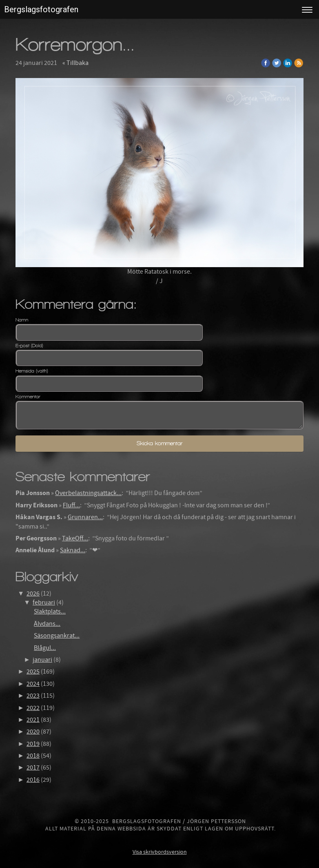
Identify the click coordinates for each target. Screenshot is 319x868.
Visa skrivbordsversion (160, 852)
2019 (33, 744)
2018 (33, 756)
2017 (33, 768)
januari (42, 660)
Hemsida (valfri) (32, 371)
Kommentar (28, 397)
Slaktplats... (50, 611)
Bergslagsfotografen (41, 9)
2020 (33, 732)
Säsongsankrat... (57, 636)
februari (44, 602)
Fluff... (71, 505)
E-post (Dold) (29, 346)
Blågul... (45, 648)
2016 (33, 780)
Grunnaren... (85, 517)
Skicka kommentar (159, 443)
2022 (33, 708)
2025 (33, 672)
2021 (33, 720)
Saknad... (73, 550)
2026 (33, 594)
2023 (33, 696)
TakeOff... (75, 538)
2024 (33, 684)
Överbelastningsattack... (88, 493)
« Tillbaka (75, 63)
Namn (22, 320)
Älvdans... (47, 624)
